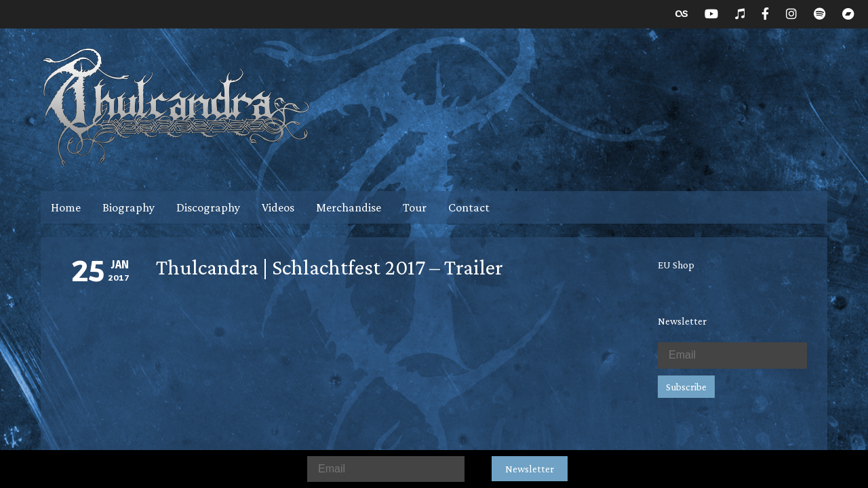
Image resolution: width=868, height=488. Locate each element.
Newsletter (530, 469)
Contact (469, 207)
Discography (208, 207)
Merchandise (349, 207)
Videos (278, 207)
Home (66, 207)
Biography (129, 207)
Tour (415, 207)
